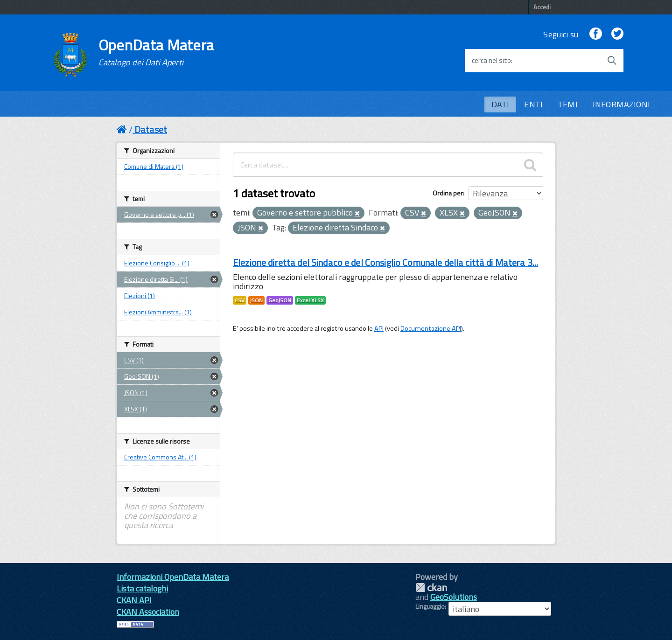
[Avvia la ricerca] (612, 61)
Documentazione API (431, 328)
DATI (500, 104)
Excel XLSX (310, 300)
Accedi (542, 7)
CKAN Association (148, 612)
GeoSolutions (454, 597)
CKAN (431, 588)
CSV (240, 300)
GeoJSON (280, 300)
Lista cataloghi (142, 588)
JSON (256, 300)
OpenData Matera (156, 52)
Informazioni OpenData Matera (173, 577)
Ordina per (448, 193)
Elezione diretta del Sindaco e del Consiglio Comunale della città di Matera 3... (385, 262)
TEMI (568, 104)
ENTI (533, 104)
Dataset (151, 129)
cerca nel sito (491, 61)
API (379, 328)
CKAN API (134, 600)
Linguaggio (430, 606)
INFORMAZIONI (621, 104)
